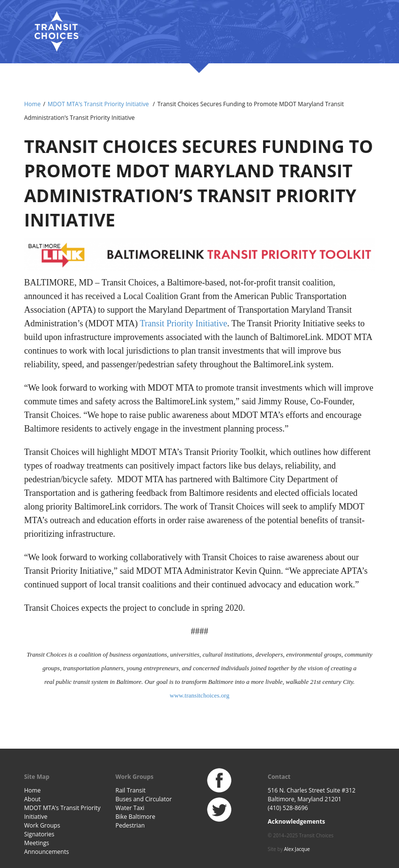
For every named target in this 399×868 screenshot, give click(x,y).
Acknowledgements (297, 821)
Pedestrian (130, 825)
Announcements (47, 852)
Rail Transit (131, 790)
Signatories (39, 834)
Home (33, 104)
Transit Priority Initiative (183, 323)
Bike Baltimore (135, 817)
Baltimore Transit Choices (56, 32)
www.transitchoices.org (199, 695)
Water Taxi (130, 808)
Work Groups (42, 825)
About (33, 799)
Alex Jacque (297, 849)
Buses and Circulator (144, 799)
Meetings (37, 843)
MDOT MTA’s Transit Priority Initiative (98, 104)
